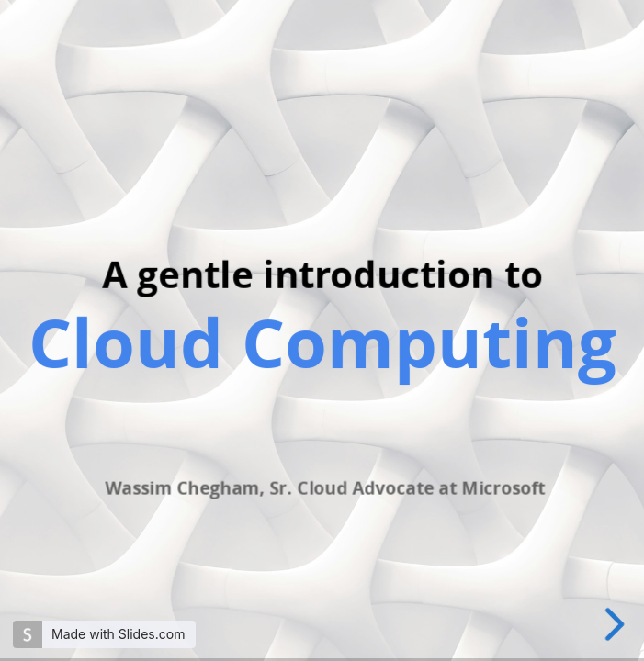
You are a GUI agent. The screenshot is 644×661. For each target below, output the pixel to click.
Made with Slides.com (118, 634)
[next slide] (617, 624)
